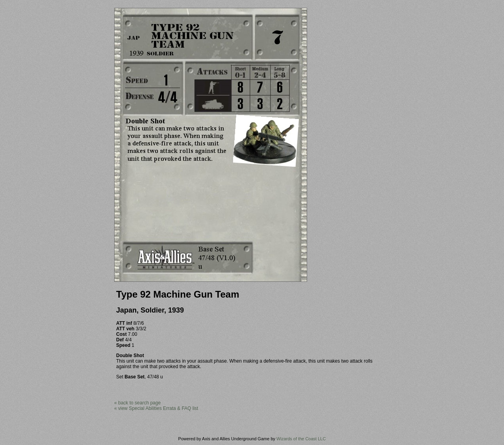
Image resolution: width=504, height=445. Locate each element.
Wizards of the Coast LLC (301, 439)
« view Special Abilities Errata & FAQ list (156, 408)
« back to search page (137, 403)
